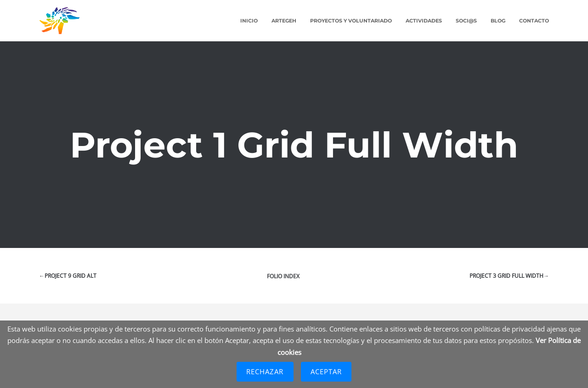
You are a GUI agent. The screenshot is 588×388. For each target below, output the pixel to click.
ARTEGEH (284, 21)
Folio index (283, 276)
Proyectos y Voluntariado (351, 21)
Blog (498, 21)
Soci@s (466, 21)
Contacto (534, 21)
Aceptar (326, 371)
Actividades (424, 21)
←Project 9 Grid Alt (68, 276)
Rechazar (265, 371)
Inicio (249, 21)
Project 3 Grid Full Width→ (509, 276)
